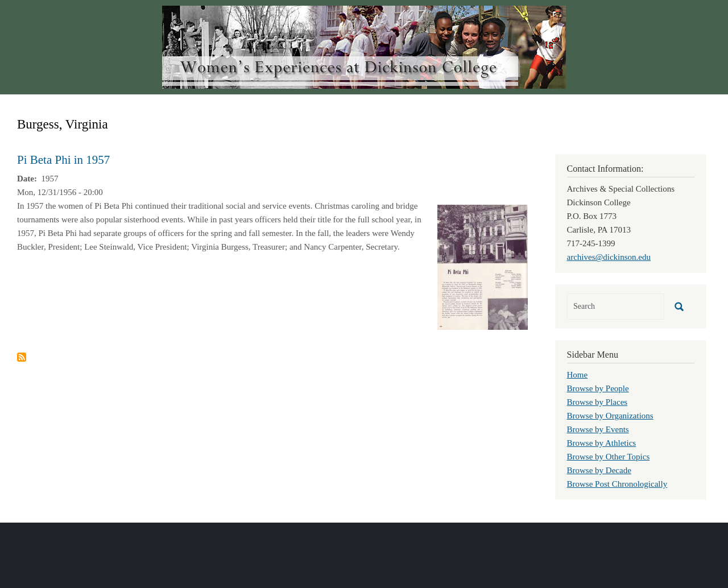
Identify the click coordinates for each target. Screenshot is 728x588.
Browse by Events (598, 429)
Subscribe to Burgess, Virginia (22, 357)
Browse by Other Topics (609, 457)
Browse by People (598, 388)
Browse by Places (597, 402)
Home (578, 375)
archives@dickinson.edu (609, 257)
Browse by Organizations (610, 416)
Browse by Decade (599, 470)
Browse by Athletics (602, 443)
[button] (483, 266)
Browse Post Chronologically (617, 484)
